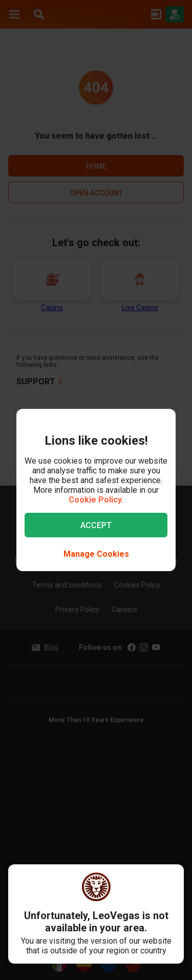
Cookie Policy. (96, 500)
